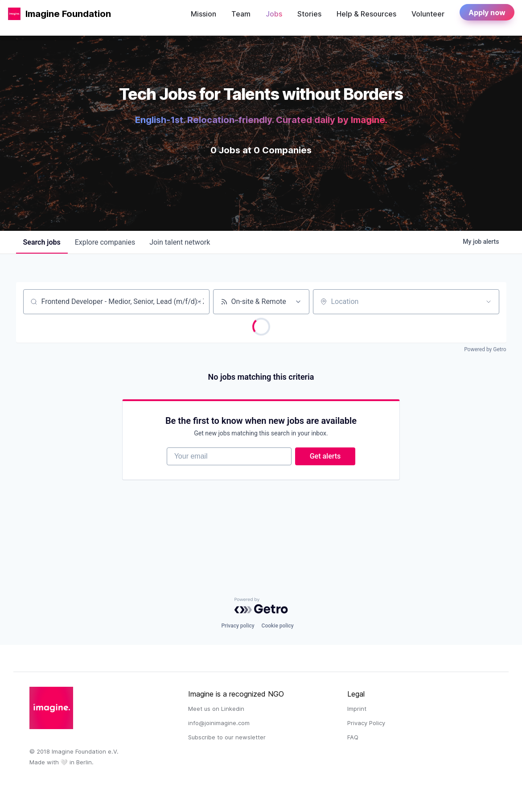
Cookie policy (278, 626)
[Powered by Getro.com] (261, 606)
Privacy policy (238, 626)
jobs (42, 242)
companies (105, 242)
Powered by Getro (485, 349)
